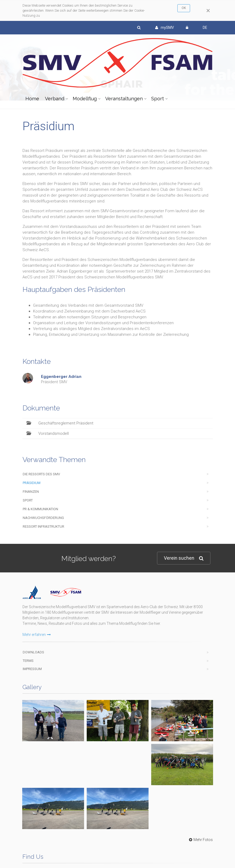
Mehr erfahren (37, 635)
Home (32, 99)
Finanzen (31, 492)
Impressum (32, 669)
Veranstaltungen (124, 99)
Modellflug (85, 99)
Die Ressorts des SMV (41, 474)
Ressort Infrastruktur (43, 526)
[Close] (208, 11)
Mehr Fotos (200, 840)
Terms (28, 661)
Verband (55, 99)
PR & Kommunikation (40, 509)
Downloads (33, 652)
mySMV (165, 28)
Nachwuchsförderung (43, 518)
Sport (158, 99)
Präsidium (32, 483)
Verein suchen (184, 558)
